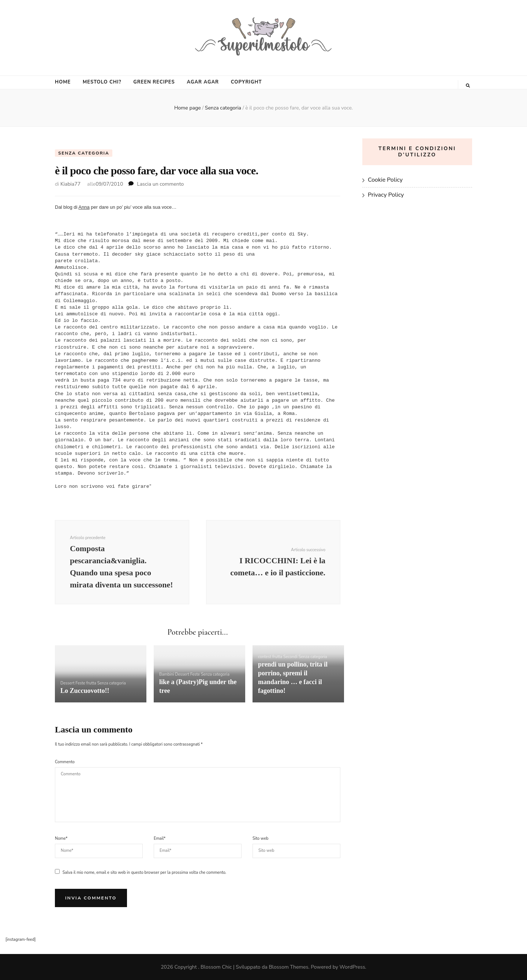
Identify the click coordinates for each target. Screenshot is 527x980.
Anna (84, 207)
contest (265, 657)
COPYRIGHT (246, 82)
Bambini (167, 674)
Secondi (290, 657)
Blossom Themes (288, 967)
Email (160, 838)
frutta (91, 683)
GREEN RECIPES (154, 82)
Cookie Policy (385, 180)
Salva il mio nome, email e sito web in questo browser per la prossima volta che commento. (144, 873)
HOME (63, 82)
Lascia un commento (160, 184)
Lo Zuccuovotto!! (85, 691)
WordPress (352, 967)
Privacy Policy (386, 195)
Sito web (261, 838)
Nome (61, 838)
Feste (80, 683)
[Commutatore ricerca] (468, 86)
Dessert (68, 683)
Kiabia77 (70, 184)
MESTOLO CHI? (102, 82)
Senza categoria (84, 153)
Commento (65, 762)
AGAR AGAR (203, 82)
